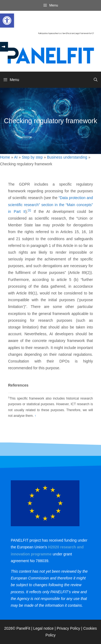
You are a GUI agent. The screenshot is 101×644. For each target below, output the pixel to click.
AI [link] (16, 157)
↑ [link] (35, 416)
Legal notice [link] (44, 628)
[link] (7, 21)
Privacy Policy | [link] (70, 628)
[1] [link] (29, 210)
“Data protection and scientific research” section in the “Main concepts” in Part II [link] (50, 204)
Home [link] (5, 157)
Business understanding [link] (67, 157)
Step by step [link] (32, 157)
